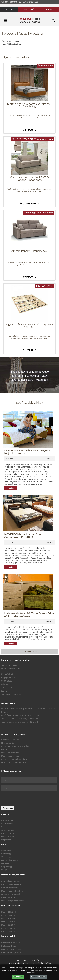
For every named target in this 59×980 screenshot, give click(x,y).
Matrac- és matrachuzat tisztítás (15, 759)
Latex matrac (7, 827)
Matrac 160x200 (8, 915)
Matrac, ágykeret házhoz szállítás (16, 746)
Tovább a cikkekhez (30, 652)
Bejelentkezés (50, 9)
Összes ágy (6, 857)
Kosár (9, 9)
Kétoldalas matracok (11, 881)
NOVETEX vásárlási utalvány (14, 762)
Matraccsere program (11, 756)
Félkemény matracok (11, 894)
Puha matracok (8, 897)
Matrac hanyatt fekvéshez (13, 901)
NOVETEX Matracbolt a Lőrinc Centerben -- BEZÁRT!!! (23, 536)
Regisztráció (29, 9)
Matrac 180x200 (8, 922)
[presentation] (22, 799)
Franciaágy (6, 863)
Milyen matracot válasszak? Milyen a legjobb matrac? (27, 452)
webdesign (27, 963)
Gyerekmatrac (8, 830)
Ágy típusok (7, 850)
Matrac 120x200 (8, 928)
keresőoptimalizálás (42, 963)
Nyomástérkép (8, 743)
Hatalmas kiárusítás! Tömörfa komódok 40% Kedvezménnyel (29, 615)
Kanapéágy (6, 854)
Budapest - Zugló (9, 946)
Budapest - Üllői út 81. (11, 943)
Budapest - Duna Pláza (11, 949)
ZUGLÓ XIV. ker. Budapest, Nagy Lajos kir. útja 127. (22, 719)
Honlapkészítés (15, 963)
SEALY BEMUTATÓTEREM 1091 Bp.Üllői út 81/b (20, 722)
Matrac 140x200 (8, 931)
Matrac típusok (8, 833)
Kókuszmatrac (8, 820)
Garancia (5, 749)
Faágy (4, 870)
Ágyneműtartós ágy (10, 860)
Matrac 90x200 (8, 925)
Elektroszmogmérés (10, 740)
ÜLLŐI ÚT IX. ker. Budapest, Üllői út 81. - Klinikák (21, 715)
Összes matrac (8, 837)
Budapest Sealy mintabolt (13, 952)
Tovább (11, 488)
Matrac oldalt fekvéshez (12, 884)
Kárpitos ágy (7, 867)
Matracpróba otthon (10, 753)
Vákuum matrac (8, 824)
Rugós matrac (7, 840)
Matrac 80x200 (8, 918)
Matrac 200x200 (9, 912)
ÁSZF (39, 961)
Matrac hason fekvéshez (12, 891)
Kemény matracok (10, 888)
